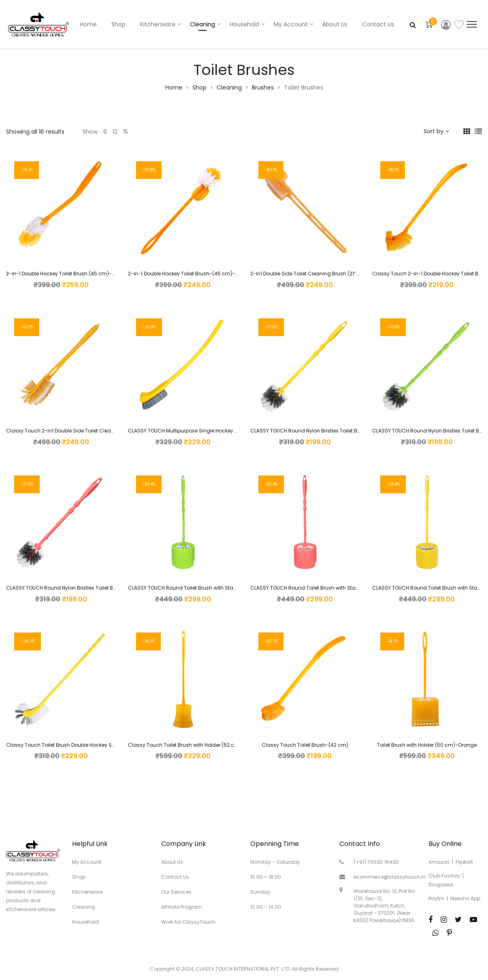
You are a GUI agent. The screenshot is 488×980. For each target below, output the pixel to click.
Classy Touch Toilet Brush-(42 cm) (305, 745)
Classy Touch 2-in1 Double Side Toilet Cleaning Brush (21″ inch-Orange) (94, 431)
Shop (118, 24)
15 (126, 132)
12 (115, 132)
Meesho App (465, 898)
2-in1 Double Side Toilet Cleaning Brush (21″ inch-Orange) (321, 274)
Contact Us (378, 24)
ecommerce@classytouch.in (390, 877)
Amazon (439, 862)
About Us (335, 24)
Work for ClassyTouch (188, 922)
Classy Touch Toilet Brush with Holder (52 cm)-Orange (195, 745)
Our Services (176, 892)
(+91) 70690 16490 (376, 862)
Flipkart (464, 862)
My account (291, 24)
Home (88, 24)
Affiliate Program (182, 907)
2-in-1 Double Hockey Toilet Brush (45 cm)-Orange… (69, 274)
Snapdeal (441, 885)
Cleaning (202, 24)
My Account (87, 862)
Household (244, 24)
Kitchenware (158, 24)
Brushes (263, 87)
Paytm (436, 898)
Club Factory (444, 876)
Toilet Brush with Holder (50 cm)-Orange (427, 745)
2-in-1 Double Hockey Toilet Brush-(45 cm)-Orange (191, 274)
